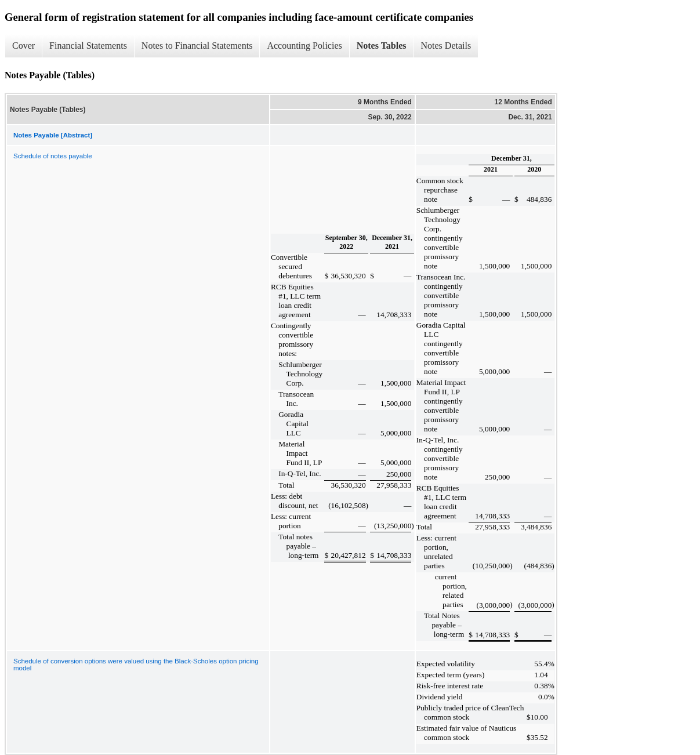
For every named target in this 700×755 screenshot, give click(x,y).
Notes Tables (382, 46)
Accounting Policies (304, 46)
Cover (23, 46)
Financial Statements (88, 46)
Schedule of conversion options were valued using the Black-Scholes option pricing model (136, 665)
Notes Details (446, 46)
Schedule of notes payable (53, 156)
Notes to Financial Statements (197, 46)
